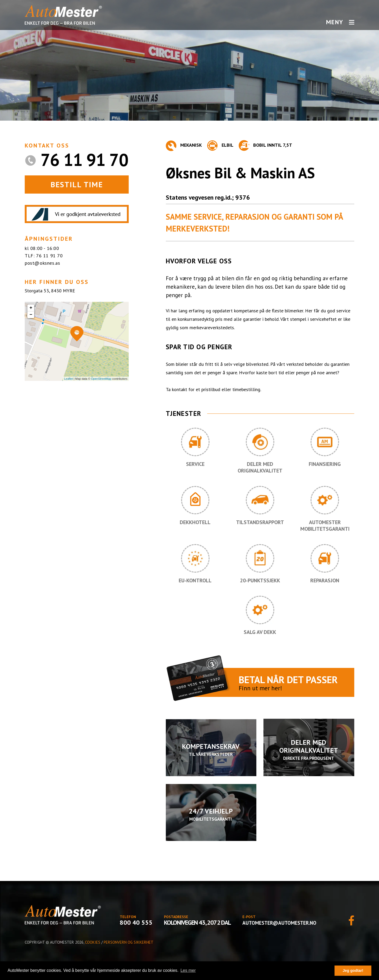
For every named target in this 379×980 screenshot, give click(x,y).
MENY (340, 22)
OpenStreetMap (101, 379)
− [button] (31, 315)
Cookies (93, 942)
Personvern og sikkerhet (129, 942)
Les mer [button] (188, 970)
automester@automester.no (279, 923)
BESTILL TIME (77, 184)
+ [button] (31, 308)
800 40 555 (136, 922)
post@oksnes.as (42, 263)
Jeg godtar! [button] (353, 971)
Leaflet (69, 379)
